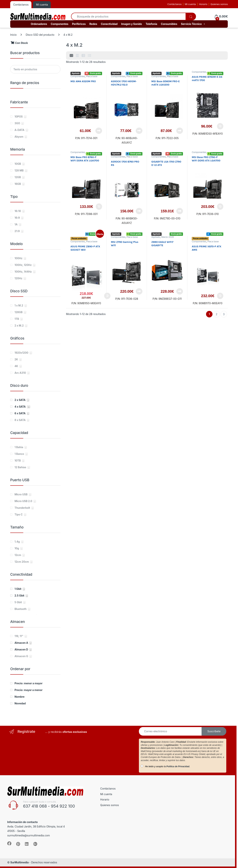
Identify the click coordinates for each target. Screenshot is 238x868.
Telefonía (151, 24)
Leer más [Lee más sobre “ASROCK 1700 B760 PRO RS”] (139, 211)
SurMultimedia (19, 862)
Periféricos (79, 24)
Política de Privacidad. (178, 766)
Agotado (156, 237)
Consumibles (169, 24)
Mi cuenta (190, 4)
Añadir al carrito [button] (220, 126)
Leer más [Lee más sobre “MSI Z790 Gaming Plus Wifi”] (139, 291)
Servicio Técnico (193, 24)
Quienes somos (219, 4)
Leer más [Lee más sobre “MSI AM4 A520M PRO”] (99, 131)
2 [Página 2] (216, 314)
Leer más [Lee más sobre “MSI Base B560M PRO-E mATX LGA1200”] (180, 131)
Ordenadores (39, 24)
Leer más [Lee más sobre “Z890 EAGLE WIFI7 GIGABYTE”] (180, 291)
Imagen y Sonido (132, 24)
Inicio (13, 35)
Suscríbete (214, 731)
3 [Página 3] (224, 314)
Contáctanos (174, 4)
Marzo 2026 (168, 237)
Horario (203, 4)
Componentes (60, 24)
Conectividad (109, 24)
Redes (93, 24)
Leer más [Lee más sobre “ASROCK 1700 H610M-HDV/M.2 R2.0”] (139, 131)
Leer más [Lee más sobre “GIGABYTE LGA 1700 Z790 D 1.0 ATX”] (180, 211)
